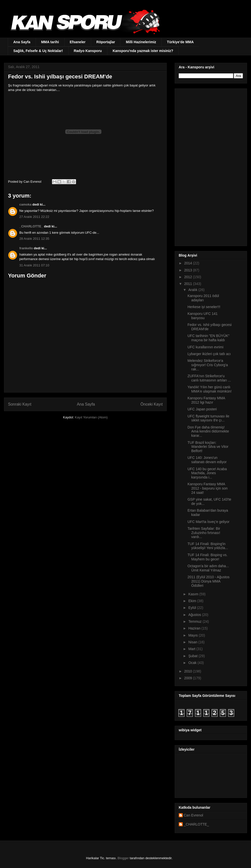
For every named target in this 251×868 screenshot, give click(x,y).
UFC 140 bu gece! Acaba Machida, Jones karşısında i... (207, 473)
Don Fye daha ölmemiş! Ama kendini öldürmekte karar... (208, 431)
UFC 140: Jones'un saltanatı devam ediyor (207, 460)
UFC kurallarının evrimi (205, 347)
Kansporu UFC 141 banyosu (203, 316)
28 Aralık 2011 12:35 (34, 239)
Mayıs (193, 635)
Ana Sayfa (22, 42)
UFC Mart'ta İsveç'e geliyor (208, 522)
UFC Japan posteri (202, 409)
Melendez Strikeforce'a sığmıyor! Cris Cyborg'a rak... (208, 365)
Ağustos (195, 615)
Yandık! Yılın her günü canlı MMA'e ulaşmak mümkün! (210, 389)
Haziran (195, 628)
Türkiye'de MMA (180, 42)
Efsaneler (78, 42)
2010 (189, 671)
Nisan (193, 642)
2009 (189, 678)
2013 (189, 270)
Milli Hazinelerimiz (141, 42)
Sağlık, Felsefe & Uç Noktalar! (38, 51)
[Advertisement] (203, 166)
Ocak (193, 663)
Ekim (193, 601)
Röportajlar (106, 42)
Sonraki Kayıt (20, 404)
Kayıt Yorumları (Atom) (91, 417)
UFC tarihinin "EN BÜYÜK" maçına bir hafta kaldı (208, 338)
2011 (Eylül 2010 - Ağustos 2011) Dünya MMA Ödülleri (208, 581)
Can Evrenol (193, 815)
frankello (26, 248)
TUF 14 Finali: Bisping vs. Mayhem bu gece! (208, 557)
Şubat (193, 656)
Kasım (194, 594)
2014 (189, 263)
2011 (189, 284)
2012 (189, 277)
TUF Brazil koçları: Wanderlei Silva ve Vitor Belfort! (208, 447)
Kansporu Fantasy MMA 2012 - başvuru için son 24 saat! (208, 488)
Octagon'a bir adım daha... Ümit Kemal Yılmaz (208, 568)
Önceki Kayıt (152, 404)
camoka (25, 204)
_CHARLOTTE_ (31, 226)
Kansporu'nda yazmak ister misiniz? (143, 51)
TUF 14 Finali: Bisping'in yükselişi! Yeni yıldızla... (208, 546)
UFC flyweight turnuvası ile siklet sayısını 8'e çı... (208, 418)
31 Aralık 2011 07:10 (34, 265)
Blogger (123, 858)
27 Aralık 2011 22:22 (34, 217)
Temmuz (195, 621)
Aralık (193, 290)
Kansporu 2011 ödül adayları (203, 298)
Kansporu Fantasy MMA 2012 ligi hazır (206, 400)
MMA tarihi (50, 42)
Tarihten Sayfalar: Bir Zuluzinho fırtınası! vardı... (204, 533)
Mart (192, 649)
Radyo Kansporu (88, 51)
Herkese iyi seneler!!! (204, 307)
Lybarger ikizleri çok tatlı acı (209, 354)
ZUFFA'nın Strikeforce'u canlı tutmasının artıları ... (209, 378)
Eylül (193, 608)
